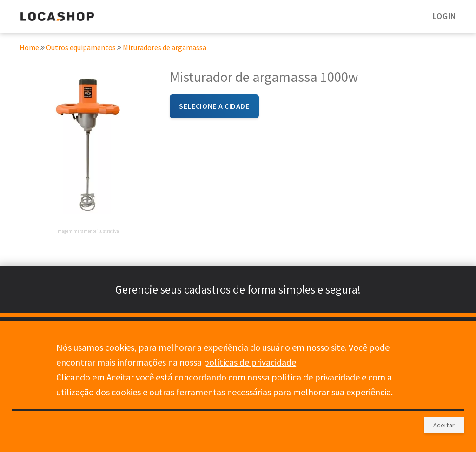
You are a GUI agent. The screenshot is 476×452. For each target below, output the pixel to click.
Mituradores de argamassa (165, 49)
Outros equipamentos (82, 49)
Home (29, 49)
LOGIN (445, 16)
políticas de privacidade (250, 362)
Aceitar (444, 425)
